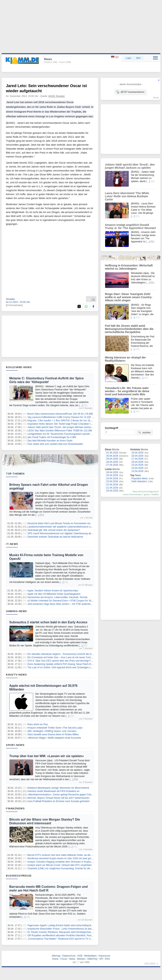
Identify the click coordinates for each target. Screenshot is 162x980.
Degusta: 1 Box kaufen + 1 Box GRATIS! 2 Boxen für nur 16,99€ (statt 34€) (67, 421)
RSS (108, 959)
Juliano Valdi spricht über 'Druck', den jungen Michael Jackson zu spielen (66, 427)
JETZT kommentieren (130, 92)
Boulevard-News (19, 367)
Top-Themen (15, 474)
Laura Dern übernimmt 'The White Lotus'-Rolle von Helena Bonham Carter (127, 196)
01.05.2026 (112, 453)
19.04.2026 (138, 453)
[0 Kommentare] (14, 305)
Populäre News (140, 478)
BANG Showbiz (57, 96)
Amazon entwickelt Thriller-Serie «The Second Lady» (55, 728)
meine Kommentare (132, 494)
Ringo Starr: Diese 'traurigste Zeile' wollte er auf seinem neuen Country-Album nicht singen (129, 297)
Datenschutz (69, 956)
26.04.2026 (112, 472)
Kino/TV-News (16, 675)
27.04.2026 (112, 465)
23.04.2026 (112, 481)
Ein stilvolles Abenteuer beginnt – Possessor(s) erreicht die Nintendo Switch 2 (68, 654)
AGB (80, 956)
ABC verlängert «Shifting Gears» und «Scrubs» (52, 731)
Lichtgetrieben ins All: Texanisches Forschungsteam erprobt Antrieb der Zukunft (69, 434)
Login (129, 58)
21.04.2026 (112, 488)
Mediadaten (90, 956)
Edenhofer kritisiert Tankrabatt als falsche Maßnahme (55, 537)
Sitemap (56, 956)
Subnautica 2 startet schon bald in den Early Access (48, 622)
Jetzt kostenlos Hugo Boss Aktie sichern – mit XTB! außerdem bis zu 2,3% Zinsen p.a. (72, 604)
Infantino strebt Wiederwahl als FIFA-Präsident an (53, 791)
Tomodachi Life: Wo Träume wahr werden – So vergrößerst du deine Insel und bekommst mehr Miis (127, 391)
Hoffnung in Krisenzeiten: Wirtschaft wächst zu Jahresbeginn (129, 267)
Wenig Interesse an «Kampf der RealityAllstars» (125, 359)
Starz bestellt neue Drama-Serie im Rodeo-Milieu (53, 734)
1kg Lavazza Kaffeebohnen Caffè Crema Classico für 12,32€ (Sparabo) (65, 417)
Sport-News (15, 745)
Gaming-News (16, 611)
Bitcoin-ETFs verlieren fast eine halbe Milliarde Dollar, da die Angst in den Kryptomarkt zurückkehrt (79, 855)
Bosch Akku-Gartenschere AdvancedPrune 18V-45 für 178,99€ (60, 414)
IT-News (12, 544)
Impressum (104, 956)
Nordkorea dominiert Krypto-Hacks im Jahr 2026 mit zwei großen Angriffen (66, 858)
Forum (64, 959)
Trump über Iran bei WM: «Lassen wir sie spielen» (47, 756)
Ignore (147, 494)
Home (55, 959)
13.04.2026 (138, 471)
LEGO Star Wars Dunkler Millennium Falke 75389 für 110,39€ (60, 431)
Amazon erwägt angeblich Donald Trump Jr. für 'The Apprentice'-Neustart (130, 226)
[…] (81, 405)
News (72, 959)
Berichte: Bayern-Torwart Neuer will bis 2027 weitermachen (58, 798)
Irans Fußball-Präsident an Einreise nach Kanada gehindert (58, 801)
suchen (144, 432)
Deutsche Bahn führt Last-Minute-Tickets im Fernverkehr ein (59, 523)
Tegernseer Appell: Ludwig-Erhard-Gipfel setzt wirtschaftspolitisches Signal (67, 925)
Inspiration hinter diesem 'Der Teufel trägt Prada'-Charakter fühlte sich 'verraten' (69, 424)
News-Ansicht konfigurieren (146, 491)
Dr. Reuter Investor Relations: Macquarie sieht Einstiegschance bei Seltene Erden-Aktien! (74, 932)
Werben (81, 959)
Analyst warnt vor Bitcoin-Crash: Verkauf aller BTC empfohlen (60, 865)
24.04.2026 (112, 478)
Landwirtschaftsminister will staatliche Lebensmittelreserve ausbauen (63, 527)
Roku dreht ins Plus (38, 724)
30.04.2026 (112, 456)
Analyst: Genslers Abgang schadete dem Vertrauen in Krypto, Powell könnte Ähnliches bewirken (78, 862)
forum (156, 98)
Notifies (155, 494)
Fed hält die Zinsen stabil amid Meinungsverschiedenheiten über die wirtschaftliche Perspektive (129, 329)
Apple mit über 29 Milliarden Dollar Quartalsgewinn (54, 594)
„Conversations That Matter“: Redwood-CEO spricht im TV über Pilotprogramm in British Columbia (79, 939)
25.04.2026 (112, 475)
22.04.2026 (112, 485)
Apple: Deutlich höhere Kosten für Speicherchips (53, 591)
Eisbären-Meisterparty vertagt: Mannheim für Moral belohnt (58, 788)
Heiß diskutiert (139, 481)
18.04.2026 (138, 456)
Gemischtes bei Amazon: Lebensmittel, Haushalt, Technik (57, 597)
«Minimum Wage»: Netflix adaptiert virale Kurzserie (54, 738)
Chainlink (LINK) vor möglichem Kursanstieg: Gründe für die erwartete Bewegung (70, 868)
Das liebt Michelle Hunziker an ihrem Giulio (50, 441)
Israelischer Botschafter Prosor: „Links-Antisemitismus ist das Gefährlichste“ (67, 929)
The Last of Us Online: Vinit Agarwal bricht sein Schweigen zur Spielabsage (67, 667)
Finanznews (15, 808)
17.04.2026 (138, 459)
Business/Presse (19, 876)
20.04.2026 (112, 491)
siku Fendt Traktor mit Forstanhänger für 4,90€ (52, 437)
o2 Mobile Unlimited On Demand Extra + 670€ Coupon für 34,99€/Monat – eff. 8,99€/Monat (75, 601)
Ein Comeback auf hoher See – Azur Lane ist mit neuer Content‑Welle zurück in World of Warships (79, 657)
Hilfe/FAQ (92, 959)
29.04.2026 (112, 459)
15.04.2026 (138, 465)
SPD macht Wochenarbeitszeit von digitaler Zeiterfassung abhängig (63, 533)
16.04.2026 (138, 462)
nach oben (150, 963)
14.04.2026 (138, 468)
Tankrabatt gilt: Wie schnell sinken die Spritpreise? (54, 530)
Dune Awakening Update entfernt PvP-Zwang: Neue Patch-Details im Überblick (69, 664)
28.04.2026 (112, 462)
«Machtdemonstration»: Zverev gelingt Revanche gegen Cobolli (61, 795)
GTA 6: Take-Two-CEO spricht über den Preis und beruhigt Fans (61, 661)
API (101, 959)
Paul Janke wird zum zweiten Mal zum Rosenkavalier (55, 444)
